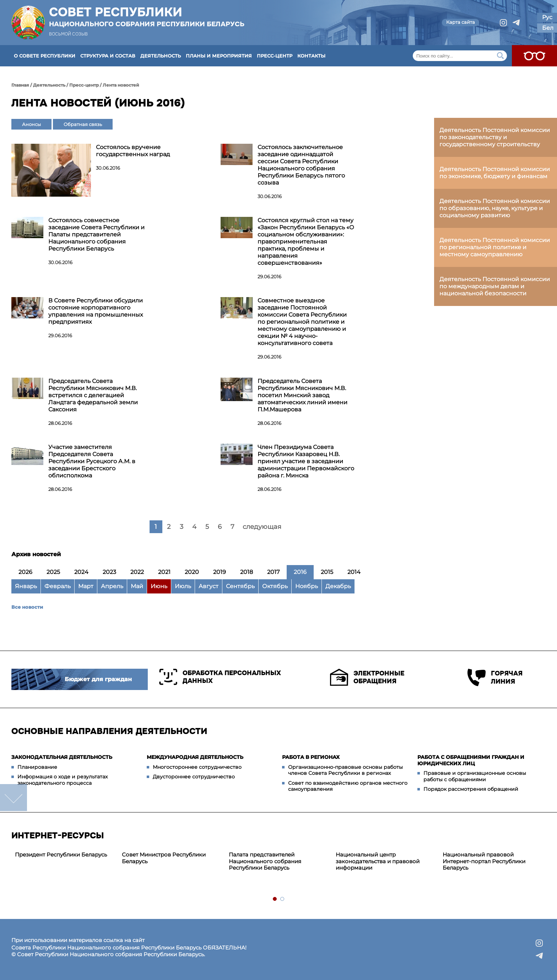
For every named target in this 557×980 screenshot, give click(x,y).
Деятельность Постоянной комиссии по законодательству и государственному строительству (495, 137)
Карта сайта (461, 22)
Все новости (27, 607)
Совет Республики (147, 17)
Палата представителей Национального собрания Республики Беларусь (265, 861)
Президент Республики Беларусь (61, 855)
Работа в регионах (311, 757)
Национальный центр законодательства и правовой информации (378, 861)
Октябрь (275, 586)
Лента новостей (121, 85)
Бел (548, 28)
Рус (547, 17)
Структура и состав (108, 56)
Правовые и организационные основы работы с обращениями (475, 776)
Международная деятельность (195, 757)
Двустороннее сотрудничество (194, 777)
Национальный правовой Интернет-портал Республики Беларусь (484, 861)
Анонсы (31, 124)
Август (209, 586)
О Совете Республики (45, 56)
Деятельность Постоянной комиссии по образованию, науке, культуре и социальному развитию (495, 208)
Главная (20, 85)
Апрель (112, 586)
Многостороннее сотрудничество (197, 767)
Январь (26, 586)
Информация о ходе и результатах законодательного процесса (63, 780)
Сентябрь (240, 586)
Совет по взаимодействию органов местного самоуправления (348, 786)
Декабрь (338, 586)
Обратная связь (83, 124)
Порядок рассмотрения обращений (471, 789)
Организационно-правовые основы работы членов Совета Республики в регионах (345, 770)
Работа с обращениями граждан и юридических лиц (471, 760)
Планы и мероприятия (219, 56)
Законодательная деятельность (62, 757)
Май (137, 586)
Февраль (58, 586)
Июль (183, 586)
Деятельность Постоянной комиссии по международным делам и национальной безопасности (495, 286)
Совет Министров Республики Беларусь (164, 858)
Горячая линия (495, 677)
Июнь (159, 586)
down (13, 798)
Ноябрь (307, 586)
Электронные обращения (367, 677)
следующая (262, 527)
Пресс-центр (275, 56)
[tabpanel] (65, 855)
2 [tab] (283, 899)
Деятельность (161, 56)
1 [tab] (275, 899)
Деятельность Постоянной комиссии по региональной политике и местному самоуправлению (495, 247)
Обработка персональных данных (220, 677)
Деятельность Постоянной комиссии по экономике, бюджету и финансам (495, 173)
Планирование (37, 767)
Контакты (311, 56)
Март (86, 586)
